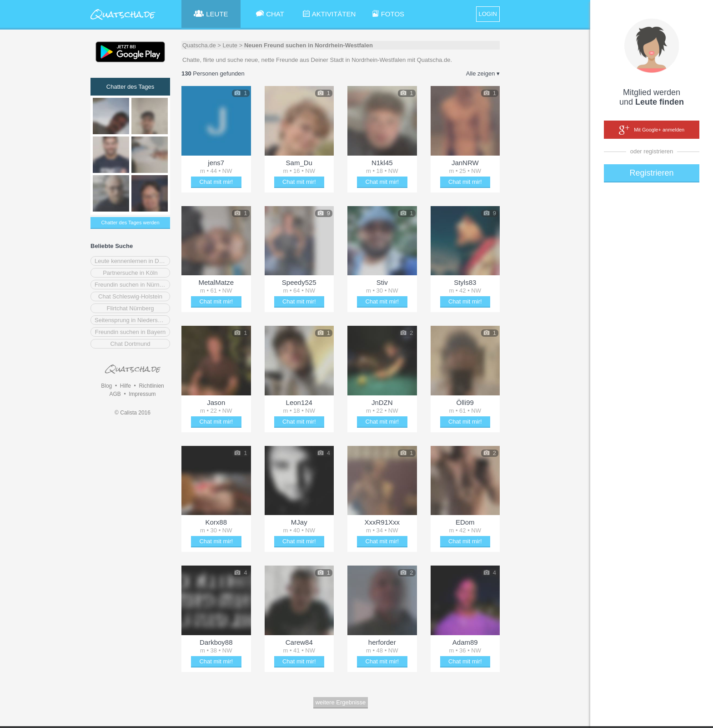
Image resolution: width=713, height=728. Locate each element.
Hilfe (126, 386)
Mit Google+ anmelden (652, 130)
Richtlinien (151, 386)
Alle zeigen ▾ (483, 73)
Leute (230, 45)
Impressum (142, 394)
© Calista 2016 (133, 413)
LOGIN (488, 14)
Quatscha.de (199, 45)
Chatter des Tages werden (130, 222)
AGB (115, 394)
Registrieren (651, 173)
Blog (106, 386)
